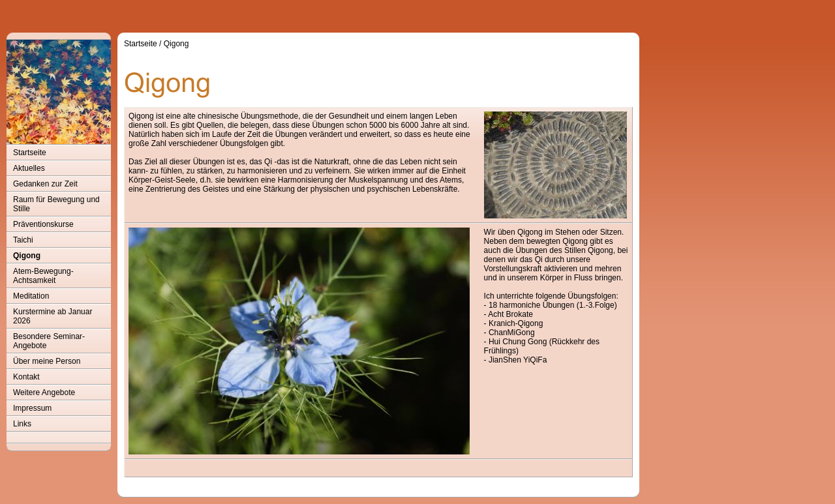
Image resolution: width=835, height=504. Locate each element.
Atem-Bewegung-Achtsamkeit (43, 276)
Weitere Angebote (44, 393)
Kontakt (26, 377)
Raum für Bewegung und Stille (56, 204)
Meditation (31, 296)
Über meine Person (47, 361)
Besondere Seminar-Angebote (49, 341)
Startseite (30, 153)
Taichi (23, 240)
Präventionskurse (43, 224)
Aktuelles (29, 168)
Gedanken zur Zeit (45, 184)
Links (22, 424)
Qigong (27, 256)
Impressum (32, 408)
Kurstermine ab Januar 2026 (53, 316)
